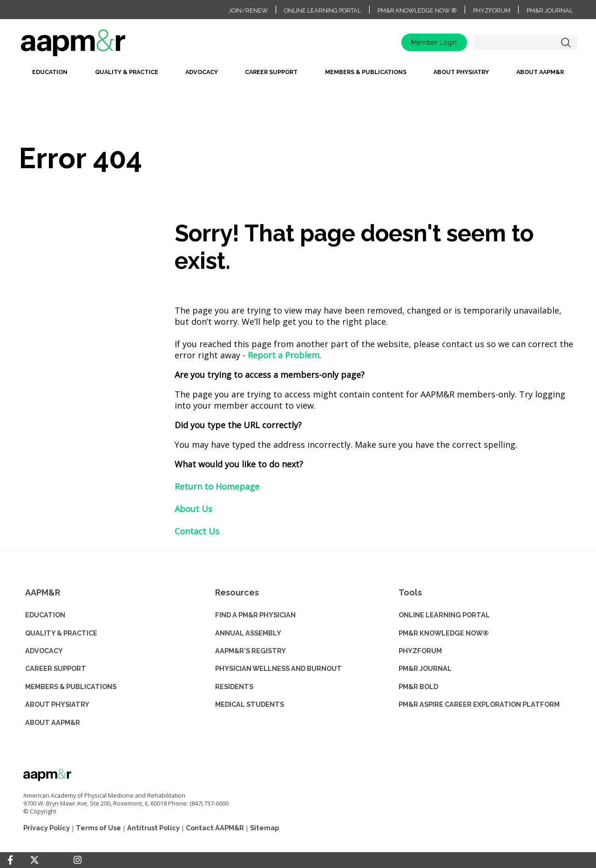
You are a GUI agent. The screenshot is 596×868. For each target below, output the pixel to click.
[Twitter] (34, 860)
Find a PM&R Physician (255, 615)
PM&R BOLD (418, 687)
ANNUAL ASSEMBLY (248, 633)
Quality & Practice (127, 72)
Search (566, 42)
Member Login (434, 42)
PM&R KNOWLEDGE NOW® (444, 633)
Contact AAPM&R (215, 828)
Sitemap (264, 828)
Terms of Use (98, 828)
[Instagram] (78, 860)
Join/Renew (248, 10)
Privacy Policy (47, 828)
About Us (193, 509)
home (102, 46)
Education (50, 72)
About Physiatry (461, 72)
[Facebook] (10, 860)
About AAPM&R (540, 72)
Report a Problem (284, 355)
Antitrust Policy (153, 828)
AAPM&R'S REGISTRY (251, 651)
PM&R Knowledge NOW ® (417, 10)
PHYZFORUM (420, 651)
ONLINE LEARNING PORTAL (444, 615)
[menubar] (298, 75)
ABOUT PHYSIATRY (57, 704)
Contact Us (197, 531)
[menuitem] (50, 75)
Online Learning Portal (322, 10)
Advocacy (202, 72)
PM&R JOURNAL (425, 668)
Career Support (271, 72)
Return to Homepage (217, 486)
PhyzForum (492, 10)
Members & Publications (366, 72)
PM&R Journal (550, 10)
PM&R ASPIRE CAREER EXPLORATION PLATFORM (479, 704)
